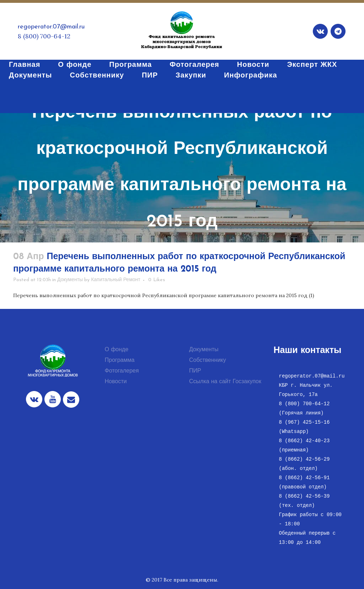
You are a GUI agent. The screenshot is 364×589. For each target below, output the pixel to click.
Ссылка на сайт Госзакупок (225, 382)
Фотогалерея (122, 371)
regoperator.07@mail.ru (51, 27)
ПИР (195, 371)
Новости (116, 382)
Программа (120, 360)
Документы (70, 280)
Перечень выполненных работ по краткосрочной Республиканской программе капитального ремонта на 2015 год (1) (164, 295)
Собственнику (208, 360)
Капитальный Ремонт (116, 280)
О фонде (117, 350)
